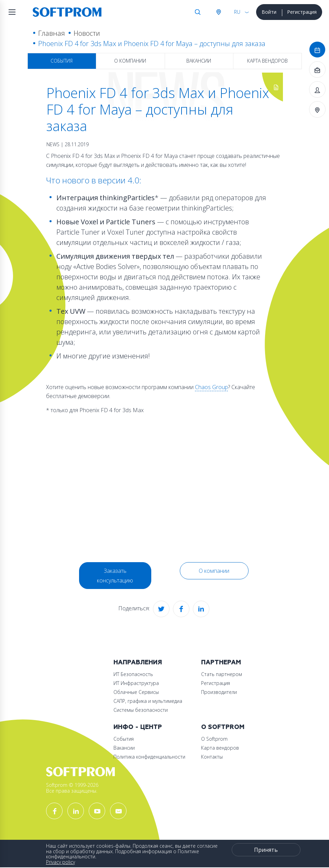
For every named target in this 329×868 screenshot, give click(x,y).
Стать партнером (222, 674)
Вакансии (199, 61)
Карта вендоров (267, 61)
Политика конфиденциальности (149, 757)
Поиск (198, 12)
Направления (138, 662)
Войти (269, 12)
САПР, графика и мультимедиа (148, 701)
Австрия (218, 12)
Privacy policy (61, 862)
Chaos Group (211, 387)
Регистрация (302, 12)
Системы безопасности (141, 710)
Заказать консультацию (115, 576)
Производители (219, 692)
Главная (52, 33)
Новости (87, 33)
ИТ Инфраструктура (136, 683)
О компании (130, 61)
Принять (266, 850)
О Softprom (223, 727)
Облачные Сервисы (136, 692)
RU (237, 12)
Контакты (212, 757)
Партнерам (221, 662)
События (62, 61)
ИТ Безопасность (133, 674)
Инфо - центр (138, 727)
